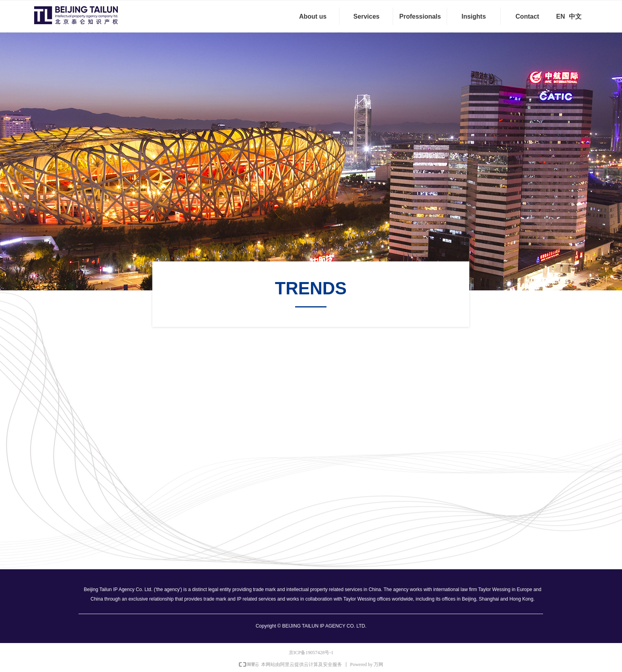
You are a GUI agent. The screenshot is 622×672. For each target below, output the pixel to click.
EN (561, 16)
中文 (575, 16)
